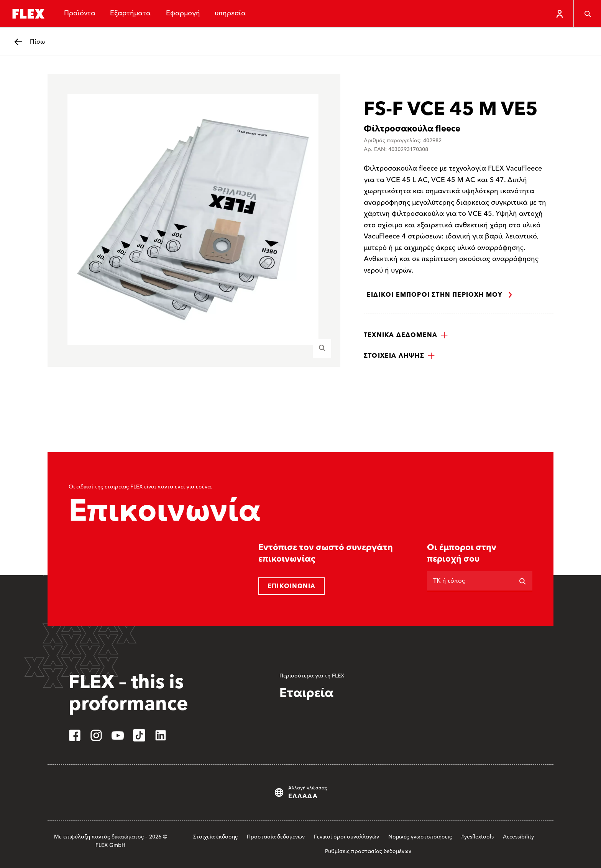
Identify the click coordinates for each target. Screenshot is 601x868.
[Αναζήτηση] (522, 581)
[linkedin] (161, 735)
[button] (406, 335)
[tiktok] (139, 735)
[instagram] (96, 735)
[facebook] (75, 735)
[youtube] (118, 735)
